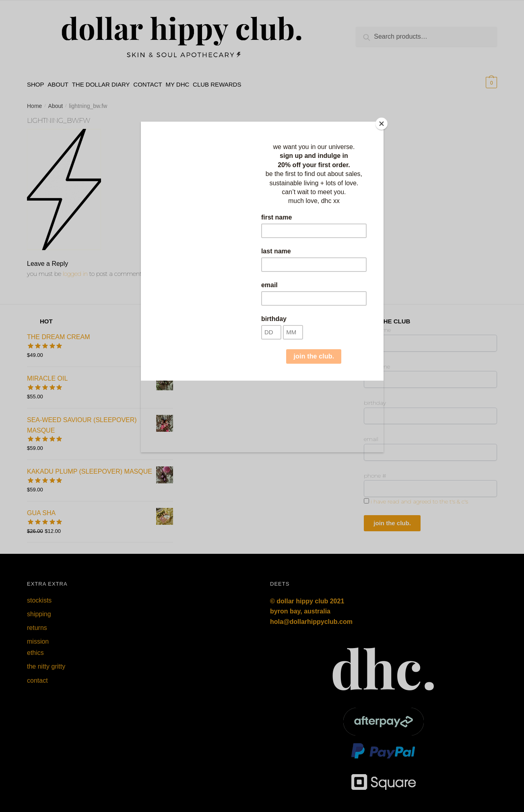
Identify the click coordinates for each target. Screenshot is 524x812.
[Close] (382, 124)
